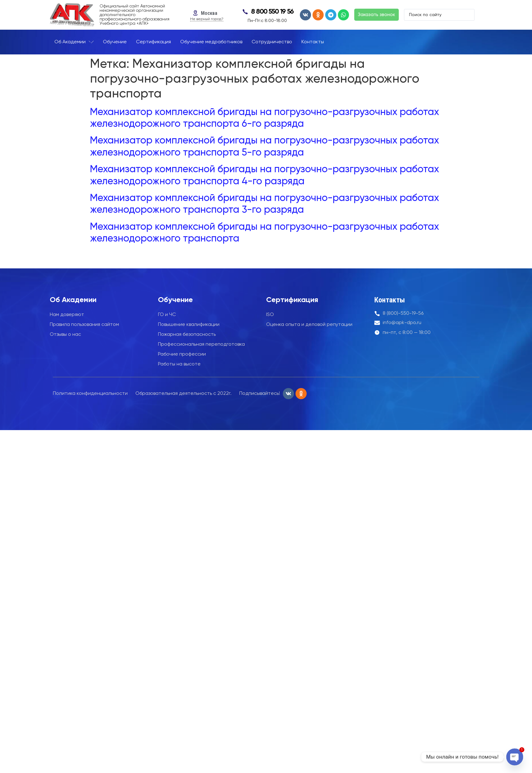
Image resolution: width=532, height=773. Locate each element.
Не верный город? (207, 19)
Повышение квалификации (189, 325)
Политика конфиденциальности (90, 394)
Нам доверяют (67, 315)
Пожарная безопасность (187, 335)
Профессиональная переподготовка (201, 344)
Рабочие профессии (182, 354)
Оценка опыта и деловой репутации (309, 325)
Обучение (175, 300)
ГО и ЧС (167, 315)
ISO (270, 315)
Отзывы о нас (65, 335)
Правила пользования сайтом (84, 325)
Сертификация (292, 300)
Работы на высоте (179, 364)
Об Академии (73, 300)
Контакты (390, 300)
